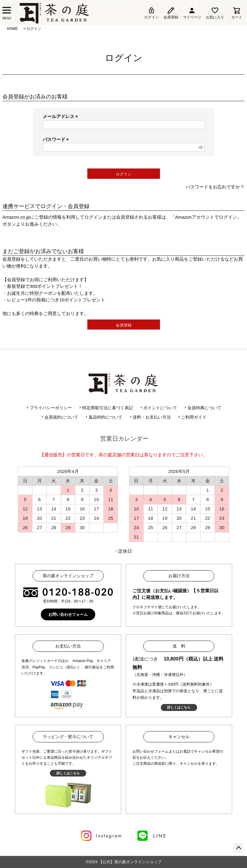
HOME (12, 29)
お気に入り (215, 13)
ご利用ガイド (192, 417)
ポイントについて (158, 408)
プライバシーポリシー (49, 408)
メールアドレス (61, 116)
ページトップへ (239, 848)
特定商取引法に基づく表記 (106, 408)
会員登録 (171, 13)
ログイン (151, 13)
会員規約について (59, 417)
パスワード (57, 139)
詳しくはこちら (179, 707)
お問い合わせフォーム (68, 614)
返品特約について (103, 417)
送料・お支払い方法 (150, 417)
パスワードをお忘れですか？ (215, 187)
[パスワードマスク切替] (201, 147)
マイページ (192, 13)
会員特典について (202, 408)
